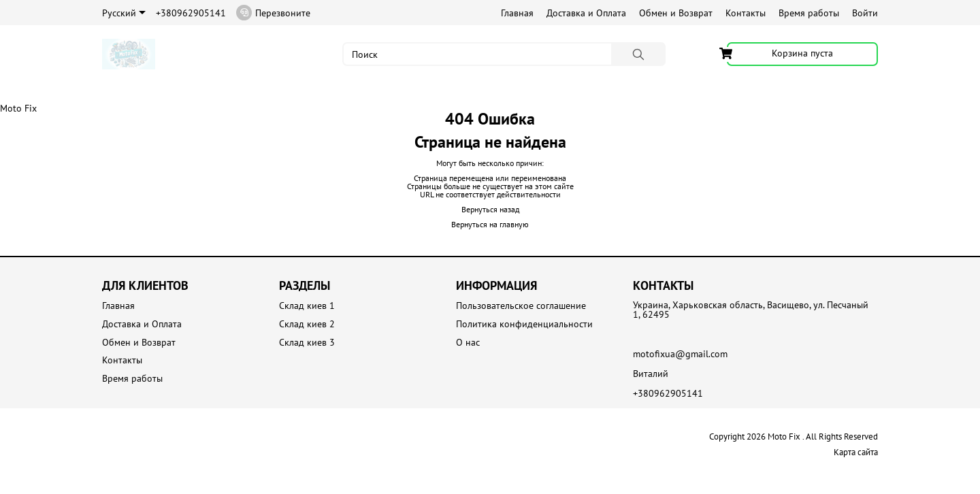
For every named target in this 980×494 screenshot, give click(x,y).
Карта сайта (856, 452)
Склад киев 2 (307, 324)
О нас (468, 343)
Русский (124, 13)
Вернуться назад (490, 209)
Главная (517, 13)
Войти (865, 13)
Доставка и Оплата (586, 13)
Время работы (809, 13)
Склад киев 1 (307, 306)
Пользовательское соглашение (521, 306)
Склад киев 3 (307, 343)
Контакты (746, 13)
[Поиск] (638, 54)
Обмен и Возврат (676, 13)
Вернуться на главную (490, 224)
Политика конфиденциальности (524, 324)
